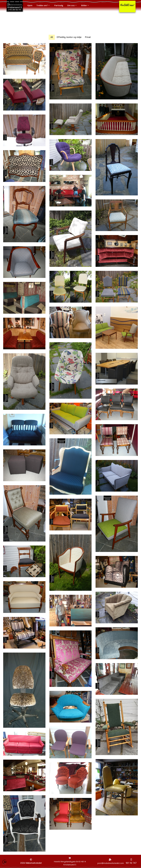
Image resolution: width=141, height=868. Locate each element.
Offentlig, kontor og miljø (69, 37)
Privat (88, 37)
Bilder (85, 5)
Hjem (30, 5)
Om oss (72, 5)
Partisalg (59, 5)
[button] (127, 6)
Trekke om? (43, 5)
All (52, 37)
